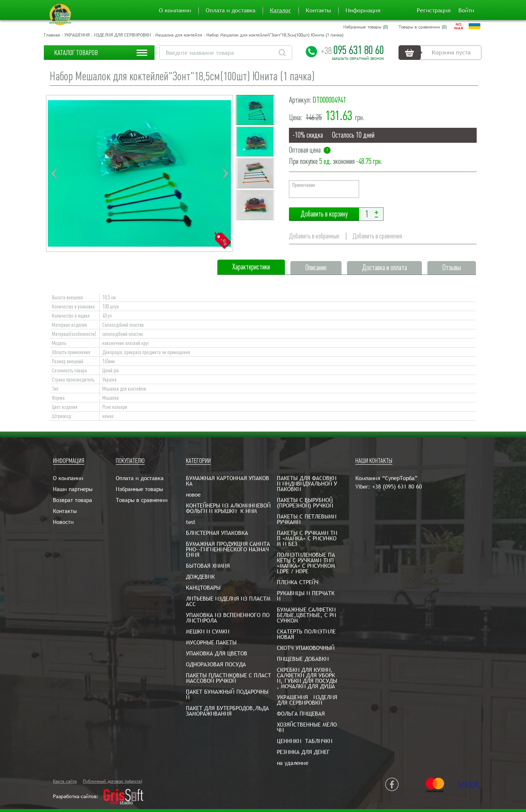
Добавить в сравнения (377, 236)
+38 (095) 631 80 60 (397, 487)
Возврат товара (73, 500)
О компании (175, 11)
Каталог (281, 11)
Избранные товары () (366, 27)
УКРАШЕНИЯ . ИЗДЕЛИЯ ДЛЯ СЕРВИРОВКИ (108, 35)
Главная (52, 35)
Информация (363, 11)
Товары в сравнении (142, 500)
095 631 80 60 (352, 50)
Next (225, 173)
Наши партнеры (73, 489)
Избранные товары (139, 489)
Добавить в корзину (324, 214)
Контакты (318, 11)
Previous (54, 173)
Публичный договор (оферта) (113, 781)
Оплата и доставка (230, 11)
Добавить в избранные (314, 236)
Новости (63, 522)
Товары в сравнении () (423, 27)
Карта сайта (65, 781)
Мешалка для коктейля (179, 35)
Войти (466, 11)
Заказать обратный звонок (358, 59)
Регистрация (434, 11)
